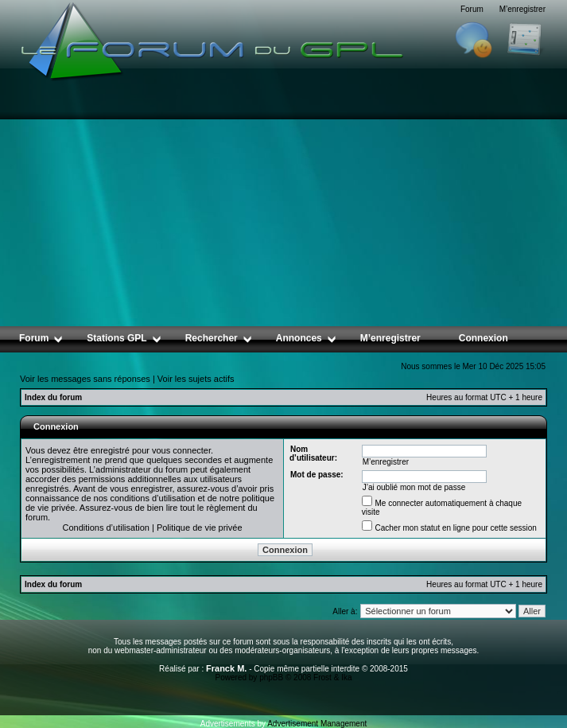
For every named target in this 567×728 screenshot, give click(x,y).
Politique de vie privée (200, 528)
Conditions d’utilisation (105, 528)
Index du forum (53, 397)
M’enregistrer (522, 9)
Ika (346, 677)
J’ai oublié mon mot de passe (414, 487)
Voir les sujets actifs (196, 379)
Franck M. (226, 668)
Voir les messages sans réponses (85, 379)
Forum (472, 9)
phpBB (271, 677)
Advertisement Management (317, 724)
